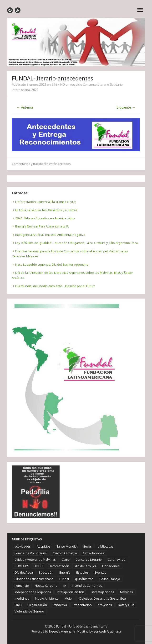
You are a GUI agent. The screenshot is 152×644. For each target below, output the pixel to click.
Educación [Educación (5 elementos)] (46, 572)
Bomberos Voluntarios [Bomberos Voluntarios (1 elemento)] (31, 553)
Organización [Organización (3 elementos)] (37, 605)
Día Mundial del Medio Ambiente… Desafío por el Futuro (55, 286)
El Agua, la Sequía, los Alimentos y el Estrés (46, 210)
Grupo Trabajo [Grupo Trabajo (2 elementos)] (110, 579)
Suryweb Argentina (107, 631)
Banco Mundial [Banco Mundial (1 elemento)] (67, 546)
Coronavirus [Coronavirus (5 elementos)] (117, 560)
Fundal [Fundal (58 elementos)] (64, 579)
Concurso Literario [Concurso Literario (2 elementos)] (89, 560)
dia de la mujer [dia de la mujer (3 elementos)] (86, 566)
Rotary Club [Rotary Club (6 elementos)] (126, 605)
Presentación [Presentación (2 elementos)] (82, 605)
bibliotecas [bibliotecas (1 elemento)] (106, 546)
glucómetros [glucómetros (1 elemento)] (84, 579)
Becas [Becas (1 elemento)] (88, 546)
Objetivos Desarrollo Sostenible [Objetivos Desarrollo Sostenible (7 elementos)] (102, 598)
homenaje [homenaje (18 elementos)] (22, 586)
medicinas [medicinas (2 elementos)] (22, 598)
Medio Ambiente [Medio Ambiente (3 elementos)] (47, 598)
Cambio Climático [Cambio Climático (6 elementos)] (65, 553)
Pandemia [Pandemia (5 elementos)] (60, 605)
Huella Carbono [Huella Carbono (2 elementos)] (46, 586)
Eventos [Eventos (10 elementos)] (100, 572)
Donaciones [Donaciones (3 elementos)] (111, 566)
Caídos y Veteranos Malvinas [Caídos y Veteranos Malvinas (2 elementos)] (35, 560)
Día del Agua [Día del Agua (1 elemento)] (24, 572)
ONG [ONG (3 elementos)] (18, 605)
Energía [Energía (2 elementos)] (65, 572)
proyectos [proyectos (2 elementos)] (105, 605)
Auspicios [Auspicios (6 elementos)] (44, 546)
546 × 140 (58, 84)
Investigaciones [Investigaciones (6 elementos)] (103, 592)
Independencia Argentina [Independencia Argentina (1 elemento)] (33, 592)
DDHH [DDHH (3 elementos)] (38, 566)
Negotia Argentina (62, 631)
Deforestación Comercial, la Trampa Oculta (46, 202)
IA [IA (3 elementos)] (65, 586)
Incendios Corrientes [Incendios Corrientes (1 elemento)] (87, 586)
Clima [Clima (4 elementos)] (66, 560)
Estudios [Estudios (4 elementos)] (82, 572)
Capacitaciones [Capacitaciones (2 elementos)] (94, 553)
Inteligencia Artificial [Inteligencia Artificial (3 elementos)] (71, 592)
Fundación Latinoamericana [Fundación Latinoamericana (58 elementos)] (34, 579)
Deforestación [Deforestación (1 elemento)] (59, 566)
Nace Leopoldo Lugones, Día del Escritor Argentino (52, 264)
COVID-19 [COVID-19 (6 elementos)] (21, 566)
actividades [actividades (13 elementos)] (23, 546)
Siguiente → (126, 107)
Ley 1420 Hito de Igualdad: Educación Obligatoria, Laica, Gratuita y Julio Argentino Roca (76, 243)
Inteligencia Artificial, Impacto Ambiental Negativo (50, 235)
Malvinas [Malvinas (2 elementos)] (127, 592)
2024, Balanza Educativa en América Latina (45, 218)
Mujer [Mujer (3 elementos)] (69, 598)
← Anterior (25, 107)
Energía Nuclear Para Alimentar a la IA (42, 226)
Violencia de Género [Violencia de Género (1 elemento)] (29, 611)
